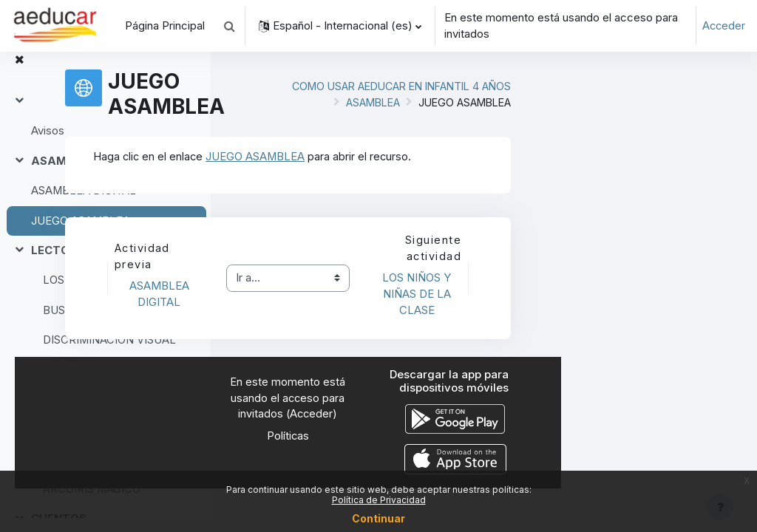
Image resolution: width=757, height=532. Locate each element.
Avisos (48, 146)
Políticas (484, 463)
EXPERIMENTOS (75, 445)
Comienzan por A (86, 385)
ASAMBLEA (64, 176)
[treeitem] (105, 131)
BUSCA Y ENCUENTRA (102, 325)
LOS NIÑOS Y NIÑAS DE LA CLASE (112, 296)
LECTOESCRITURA (83, 265)
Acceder (723, 26)
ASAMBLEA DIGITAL (84, 206)
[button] (229, 26)
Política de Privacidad (379, 500)
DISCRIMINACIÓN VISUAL (110, 355)
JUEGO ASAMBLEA (81, 236)
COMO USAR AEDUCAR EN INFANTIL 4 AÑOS (588, 98)
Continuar (378, 518)
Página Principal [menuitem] (165, 26)
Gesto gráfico (78, 415)
